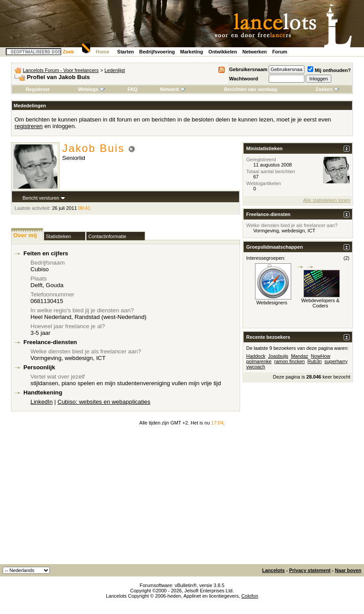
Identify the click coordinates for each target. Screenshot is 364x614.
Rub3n (315, 361)
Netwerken (255, 52)
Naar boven (348, 570)
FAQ (133, 89)
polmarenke (259, 361)
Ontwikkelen (223, 52)
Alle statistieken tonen (327, 200)
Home (103, 52)
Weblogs (91, 89)
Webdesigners (272, 303)
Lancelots (273, 570)
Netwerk (173, 89)
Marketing (191, 52)
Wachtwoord (244, 79)
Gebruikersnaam (248, 69)
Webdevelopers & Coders (321, 303)
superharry (336, 361)
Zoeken (327, 89)
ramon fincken (290, 361)
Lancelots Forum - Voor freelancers (61, 70)
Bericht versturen (41, 198)
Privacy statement (310, 570)
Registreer (38, 89)
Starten (126, 52)
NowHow (321, 356)
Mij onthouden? (329, 70)
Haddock (256, 356)
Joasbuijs (278, 356)
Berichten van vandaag (251, 89)
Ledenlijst (115, 70)
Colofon (250, 596)
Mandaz (299, 356)
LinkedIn (41, 402)
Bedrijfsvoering (157, 52)
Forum (280, 52)
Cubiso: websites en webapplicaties (104, 402)
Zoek (68, 52)
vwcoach (256, 367)
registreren (29, 126)
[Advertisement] (182, 498)
